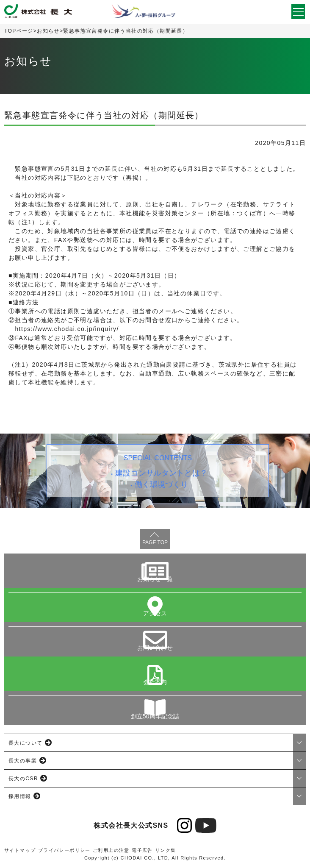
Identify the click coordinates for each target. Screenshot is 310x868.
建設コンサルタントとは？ (161, 473)
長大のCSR (23, 779)
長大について (25, 743)
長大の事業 (23, 761)
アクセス (155, 613)
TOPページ (19, 31)
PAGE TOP (155, 542)
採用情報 (20, 796)
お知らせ (48, 31)
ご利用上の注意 (111, 850)
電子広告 (142, 850)
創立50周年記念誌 (155, 716)
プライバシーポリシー (64, 850)
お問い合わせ (155, 648)
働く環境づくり (162, 484)
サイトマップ (20, 850)
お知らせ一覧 (155, 579)
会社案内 (155, 682)
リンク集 (166, 850)
